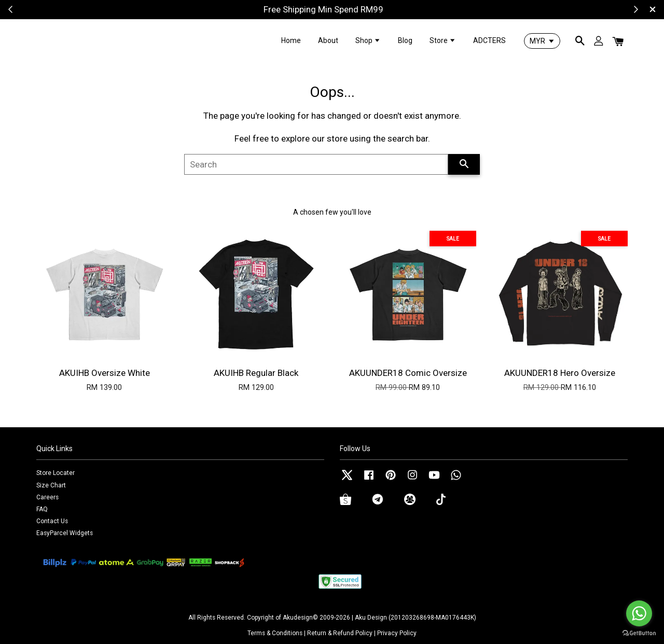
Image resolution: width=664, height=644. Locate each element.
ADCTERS (489, 40)
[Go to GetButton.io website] (639, 633)
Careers (47, 497)
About (328, 40)
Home (291, 40)
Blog (405, 40)
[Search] (316, 164)
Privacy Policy (397, 633)
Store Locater (56, 473)
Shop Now (372, 9)
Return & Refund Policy (340, 633)
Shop (368, 40)
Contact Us (52, 521)
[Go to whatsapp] (639, 613)
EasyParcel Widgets (65, 533)
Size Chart (51, 485)
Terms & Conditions (275, 633)
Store (443, 40)
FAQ (42, 509)
